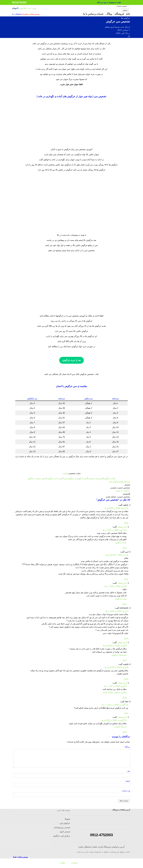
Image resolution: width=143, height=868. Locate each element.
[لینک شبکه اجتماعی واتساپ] (128, 5)
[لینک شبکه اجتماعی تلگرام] (123, 5)
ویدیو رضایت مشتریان (30, 18)
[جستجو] (115, 8)
